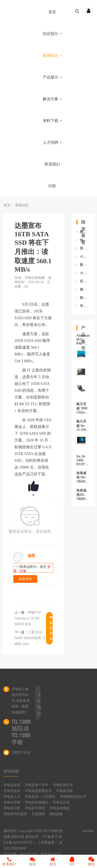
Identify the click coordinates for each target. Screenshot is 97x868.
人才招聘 (52, 142)
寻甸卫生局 (61, 802)
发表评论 (25, 579)
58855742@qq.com (27, 752)
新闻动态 (52, 55)
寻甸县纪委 (12, 808)
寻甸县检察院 (59, 808)
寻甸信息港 (12, 791)
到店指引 (52, 34)
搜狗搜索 (56, 814)
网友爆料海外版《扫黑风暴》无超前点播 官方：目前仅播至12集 (85, 232)
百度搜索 (38, 814)
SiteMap (88, 831)
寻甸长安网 (12, 802)
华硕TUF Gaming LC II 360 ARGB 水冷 (28, 618)
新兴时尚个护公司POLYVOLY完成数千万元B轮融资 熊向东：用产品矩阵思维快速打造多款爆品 (85, 265)
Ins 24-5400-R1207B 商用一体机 (82, 464)
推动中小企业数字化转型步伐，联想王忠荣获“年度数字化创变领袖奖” (85, 289)
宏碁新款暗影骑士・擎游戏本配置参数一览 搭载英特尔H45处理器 (85, 281)
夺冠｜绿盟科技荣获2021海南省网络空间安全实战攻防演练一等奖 (85, 306)
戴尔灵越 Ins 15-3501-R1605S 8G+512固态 (82, 431)
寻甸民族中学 (63, 785)
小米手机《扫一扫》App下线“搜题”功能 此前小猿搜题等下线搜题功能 (85, 273)
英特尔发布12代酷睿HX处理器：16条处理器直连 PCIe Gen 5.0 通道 (85, 248)
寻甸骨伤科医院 (15, 814)
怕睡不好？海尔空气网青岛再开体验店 (85, 240)
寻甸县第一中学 (37, 785)
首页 (52, 12)
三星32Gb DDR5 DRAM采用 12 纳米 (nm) (30, 638)
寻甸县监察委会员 (38, 791)
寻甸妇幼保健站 (37, 802)
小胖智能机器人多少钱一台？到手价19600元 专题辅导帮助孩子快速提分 (85, 257)
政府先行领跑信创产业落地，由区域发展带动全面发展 (85, 298)
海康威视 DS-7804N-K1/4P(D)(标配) (83, 481)
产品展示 (52, 77)
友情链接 (11, 771)
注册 (23, 571)
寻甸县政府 (12, 785)
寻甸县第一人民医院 (40, 797)
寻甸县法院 (65, 791)
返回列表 (51, 628)
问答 (52, 186)
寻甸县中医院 (35, 808)
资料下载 (52, 121)
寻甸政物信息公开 (73, 797)
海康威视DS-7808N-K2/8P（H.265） (84, 499)
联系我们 (52, 164)
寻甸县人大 (12, 797)
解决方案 (52, 99)
